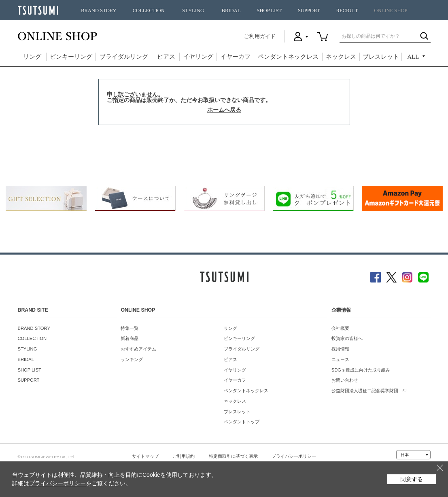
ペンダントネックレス (288, 57)
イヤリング (198, 57)
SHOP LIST (269, 11)
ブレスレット (381, 57)
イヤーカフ (235, 57)
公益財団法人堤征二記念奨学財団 (365, 391)
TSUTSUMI (38, 10)
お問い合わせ (345, 380)
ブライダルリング (124, 57)
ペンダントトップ (242, 422)
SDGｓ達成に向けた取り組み (361, 370)
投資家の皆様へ (347, 338)
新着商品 (130, 338)
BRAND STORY (99, 11)
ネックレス (341, 57)
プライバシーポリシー (294, 456)
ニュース (340, 359)
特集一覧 (130, 328)
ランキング (132, 359)
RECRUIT (347, 11)
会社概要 (340, 328)
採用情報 (340, 349)
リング (32, 57)
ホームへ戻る (224, 110)
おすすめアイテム (138, 349)
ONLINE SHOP (391, 11)
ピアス (166, 57)
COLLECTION (149, 11)
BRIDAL (231, 11)
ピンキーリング (71, 57)
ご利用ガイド (260, 36)
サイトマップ (145, 456)
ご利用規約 (184, 456)
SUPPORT (309, 11)
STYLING (193, 11)
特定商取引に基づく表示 (233, 456)
